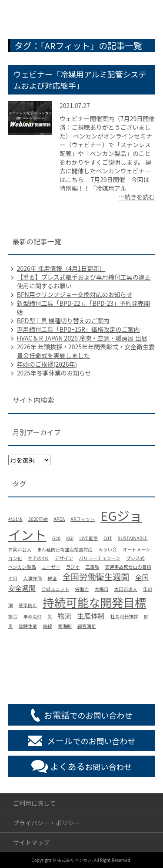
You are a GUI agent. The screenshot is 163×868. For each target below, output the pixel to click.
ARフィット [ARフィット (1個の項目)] (83, 519)
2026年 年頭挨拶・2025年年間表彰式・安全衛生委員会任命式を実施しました (86, 351)
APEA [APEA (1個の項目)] (59, 519)
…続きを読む (136, 197)
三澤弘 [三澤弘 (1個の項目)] (92, 567)
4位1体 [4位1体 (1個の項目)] (15, 519)
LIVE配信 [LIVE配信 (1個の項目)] (88, 538)
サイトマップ (31, 842)
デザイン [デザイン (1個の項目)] (64, 558)
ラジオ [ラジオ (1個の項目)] (73, 567)
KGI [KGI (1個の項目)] (70, 538)
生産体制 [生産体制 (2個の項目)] (91, 616)
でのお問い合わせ (88, 715)
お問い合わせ (91, 766)
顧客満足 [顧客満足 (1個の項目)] (87, 626)
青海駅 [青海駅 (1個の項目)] (65, 626)
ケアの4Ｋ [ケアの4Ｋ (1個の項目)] (38, 558)
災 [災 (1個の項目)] (50, 616)
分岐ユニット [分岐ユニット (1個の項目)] (55, 589)
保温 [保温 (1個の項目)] (52, 578)
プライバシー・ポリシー (47, 823)
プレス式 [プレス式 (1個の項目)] (135, 558)
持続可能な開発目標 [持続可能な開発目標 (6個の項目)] (94, 602)
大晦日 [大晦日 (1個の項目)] (101, 589)
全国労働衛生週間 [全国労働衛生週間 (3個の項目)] (96, 577)
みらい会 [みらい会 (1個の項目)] (108, 549)
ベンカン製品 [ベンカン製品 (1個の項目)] (22, 567)
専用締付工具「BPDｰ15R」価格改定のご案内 (78, 329)
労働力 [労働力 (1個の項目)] (82, 589)
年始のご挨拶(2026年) (47, 364)
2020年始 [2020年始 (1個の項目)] (38, 519)
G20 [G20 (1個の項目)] (56, 538)
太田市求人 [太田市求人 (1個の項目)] (126, 589)
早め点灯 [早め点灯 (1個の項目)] (32, 616)
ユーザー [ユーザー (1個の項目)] (51, 567)
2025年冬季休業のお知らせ (54, 373)
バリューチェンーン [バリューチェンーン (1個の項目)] (99, 558)
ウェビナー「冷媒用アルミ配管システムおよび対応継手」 (80, 80)
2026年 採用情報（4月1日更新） (61, 268)
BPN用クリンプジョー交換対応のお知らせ (75, 294)
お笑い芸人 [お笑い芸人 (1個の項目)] (20, 549)
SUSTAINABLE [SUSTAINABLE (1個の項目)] (133, 538)
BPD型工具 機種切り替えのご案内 (63, 321)
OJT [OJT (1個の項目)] (108, 538)
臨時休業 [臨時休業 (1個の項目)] (28, 626)
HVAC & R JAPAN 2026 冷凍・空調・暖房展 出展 (82, 338)
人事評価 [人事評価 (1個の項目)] (32, 578)
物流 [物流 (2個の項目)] (65, 616)
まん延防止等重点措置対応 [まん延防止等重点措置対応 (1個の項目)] (65, 549)
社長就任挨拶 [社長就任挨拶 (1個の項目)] (124, 616)
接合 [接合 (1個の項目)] (13, 616)
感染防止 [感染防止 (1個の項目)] (28, 605)
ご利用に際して (34, 803)
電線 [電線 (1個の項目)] (47, 626)
